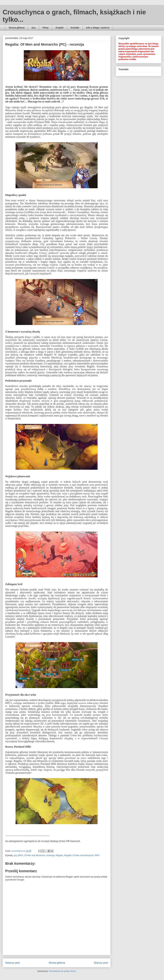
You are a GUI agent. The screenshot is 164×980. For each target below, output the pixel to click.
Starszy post (101, 963)
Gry (33, 28)
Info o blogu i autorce (98, 28)
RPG (97, 855)
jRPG (20, 855)
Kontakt (75, 28)
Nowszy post (12, 963)
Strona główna (17, 28)
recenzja (50, 855)
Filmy (46, 28)
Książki (60, 28)
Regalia (59, 855)
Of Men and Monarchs (35, 855)
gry (15, 855)
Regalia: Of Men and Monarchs (79, 855)
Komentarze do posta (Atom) (62, 971)
